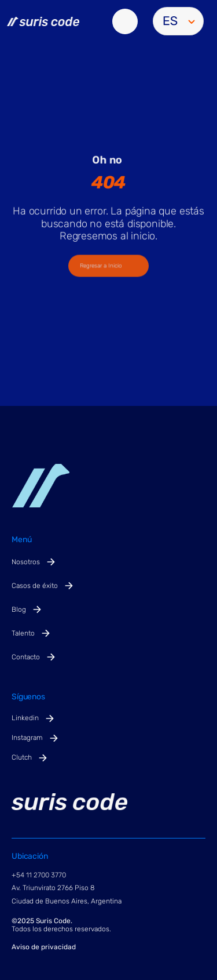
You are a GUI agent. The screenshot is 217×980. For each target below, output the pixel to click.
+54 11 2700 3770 (39, 875)
